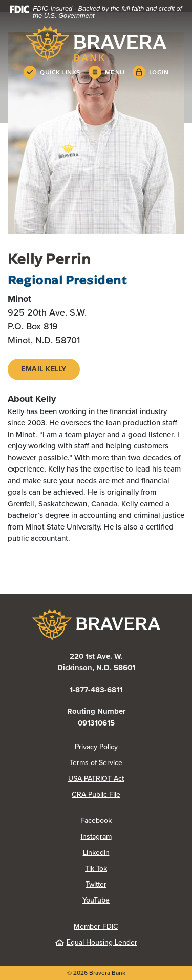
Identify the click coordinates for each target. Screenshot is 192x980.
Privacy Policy (96, 747)
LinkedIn (96, 852)
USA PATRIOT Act (96, 779)
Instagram (96, 837)
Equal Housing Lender (96, 942)
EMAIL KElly (44, 369)
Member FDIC (96, 926)
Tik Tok (96, 868)
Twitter (96, 884)
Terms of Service (96, 763)
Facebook (96, 821)
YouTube (96, 900)
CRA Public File (96, 795)
